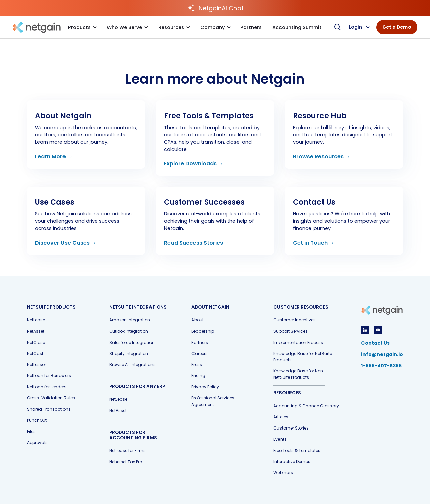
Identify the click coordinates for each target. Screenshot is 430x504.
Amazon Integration (130, 320)
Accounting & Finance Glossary (306, 406)
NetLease (36, 320)
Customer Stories (291, 428)
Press (197, 365)
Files (31, 431)
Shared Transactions (49, 409)
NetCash (36, 354)
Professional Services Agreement (213, 401)
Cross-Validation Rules (51, 398)
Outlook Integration (129, 331)
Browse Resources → (322, 157)
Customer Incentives (295, 320)
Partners (200, 342)
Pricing (198, 376)
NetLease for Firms (127, 450)
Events (280, 439)
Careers (200, 354)
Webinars (283, 473)
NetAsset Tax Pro (126, 462)
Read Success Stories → (197, 243)
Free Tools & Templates (297, 450)
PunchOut (37, 420)
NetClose (36, 342)
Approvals (37, 442)
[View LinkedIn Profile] (365, 330)
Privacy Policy (205, 387)
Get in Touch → (314, 243)
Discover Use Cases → (66, 243)
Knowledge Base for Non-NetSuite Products (299, 374)
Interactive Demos (292, 462)
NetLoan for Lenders (47, 387)
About (198, 320)
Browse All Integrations (132, 365)
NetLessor (36, 365)
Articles (281, 417)
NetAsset (36, 331)
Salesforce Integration (132, 342)
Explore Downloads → (194, 164)
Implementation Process (298, 342)
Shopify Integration (129, 354)
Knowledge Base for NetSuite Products (303, 357)
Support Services (291, 331)
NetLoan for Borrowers (49, 376)
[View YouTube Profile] (378, 330)
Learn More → (54, 157)
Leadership (203, 331)
